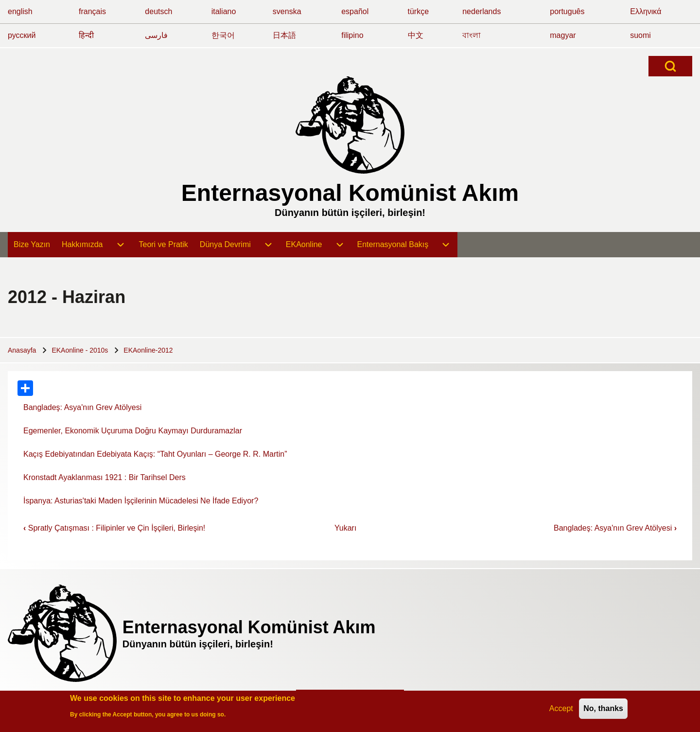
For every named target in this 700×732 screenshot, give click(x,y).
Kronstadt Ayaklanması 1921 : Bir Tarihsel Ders (105, 477)
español (355, 11)
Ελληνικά (646, 11)
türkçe (419, 11)
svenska (287, 11)
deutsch (158, 11)
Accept (561, 711)
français (92, 11)
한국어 (223, 35)
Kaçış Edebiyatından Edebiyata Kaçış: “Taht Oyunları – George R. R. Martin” (155, 454)
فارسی (156, 35)
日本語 (284, 35)
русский (22, 35)
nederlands (481, 11)
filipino (352, 35)
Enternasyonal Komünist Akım (350, 193)
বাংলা (472, 35)
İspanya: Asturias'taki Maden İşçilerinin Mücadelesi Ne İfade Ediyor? (141, 501)
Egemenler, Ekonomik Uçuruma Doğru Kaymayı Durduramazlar (133, 431)
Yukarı (345, 528)
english (20, 11)
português (567, 11)
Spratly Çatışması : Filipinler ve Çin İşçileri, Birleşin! (114, 528)
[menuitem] (32, 245)
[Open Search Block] (670, 66)
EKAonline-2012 (148, 350)
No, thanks (603, 711)
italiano (224, 11)
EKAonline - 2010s (80, 350)
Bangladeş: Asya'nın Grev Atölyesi (82, 407)
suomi (640, 35)
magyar (563, 35)
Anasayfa (22, 350)
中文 (416, 35)
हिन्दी (86, 35)
